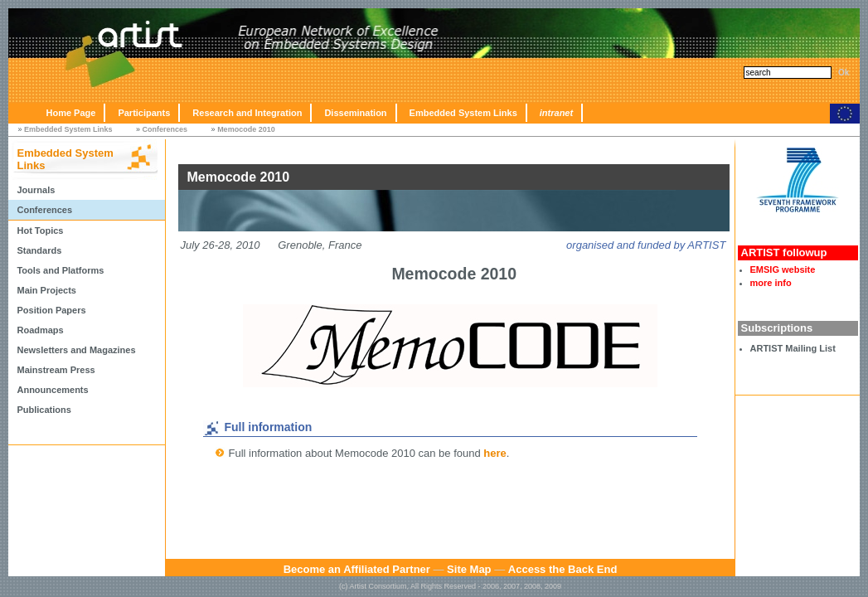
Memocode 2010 (246, 129)
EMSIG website (783, 269)
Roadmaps (40, 330)
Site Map (469, 569)
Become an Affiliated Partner (357, 569)
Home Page (70, 113)
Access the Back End (563, 569)
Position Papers (51, 310)
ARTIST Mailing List (793, 348)
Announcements (52, 390)
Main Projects (46, 290)
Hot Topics (40, 231)
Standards (39, 250)
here (495, 453)
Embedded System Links (463, 113)
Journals (36, 190)
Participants (144, 113)
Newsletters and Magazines (76, 350)
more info (771, 283)
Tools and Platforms (60, 270)
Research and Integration (247, 113)
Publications (44, 410)
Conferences (165, 129)
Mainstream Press (56, 370)
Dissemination (355, 113)
